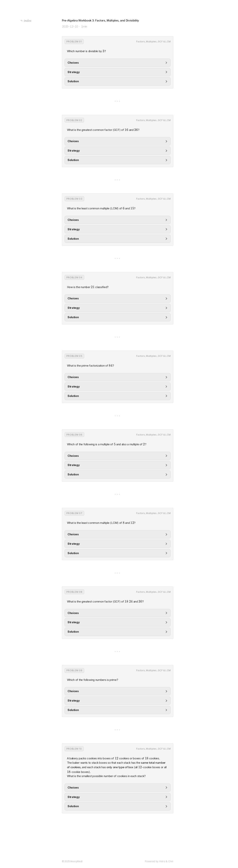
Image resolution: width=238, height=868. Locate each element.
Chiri (171, 861)
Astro (162, 861)
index (26, 20)
